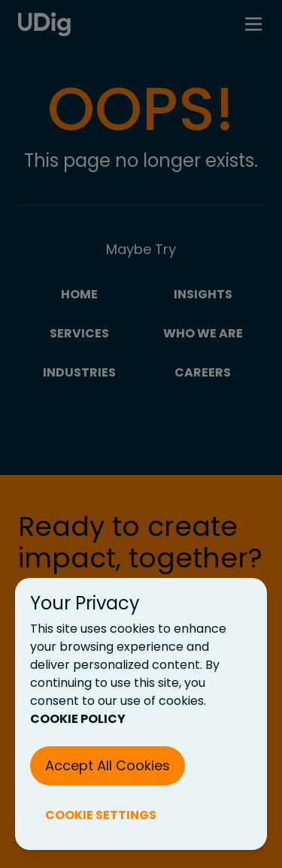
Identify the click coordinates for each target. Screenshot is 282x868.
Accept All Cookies (108, 765)
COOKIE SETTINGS (101, 815)
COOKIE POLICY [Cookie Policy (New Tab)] (78, 719)
